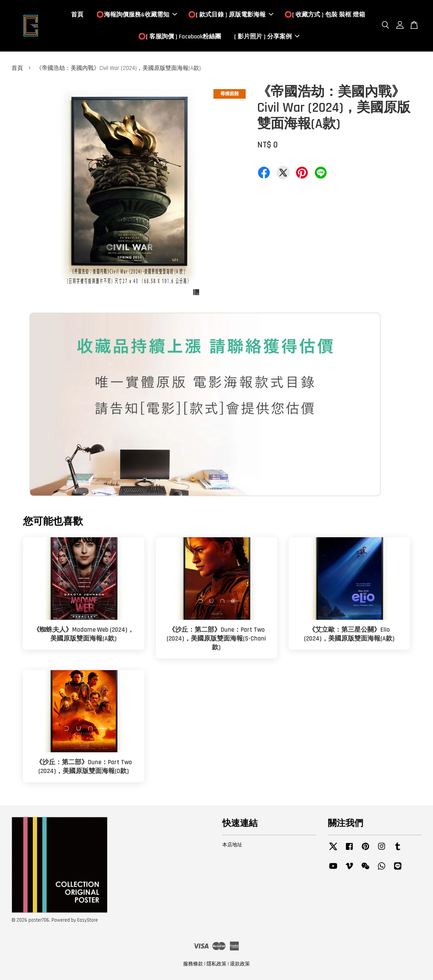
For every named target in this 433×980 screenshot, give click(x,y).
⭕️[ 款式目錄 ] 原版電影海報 (231, 15)
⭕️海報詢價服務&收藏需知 (137, 15)
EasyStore (88, 920)
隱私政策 (216, 964)
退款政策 (240, 964)
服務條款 (193, 964)
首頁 (77, 15)
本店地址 (232, 845)
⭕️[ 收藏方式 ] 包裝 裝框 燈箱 (325, 15)
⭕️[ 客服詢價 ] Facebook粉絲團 (180, 37)
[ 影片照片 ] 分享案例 (267, 37)
